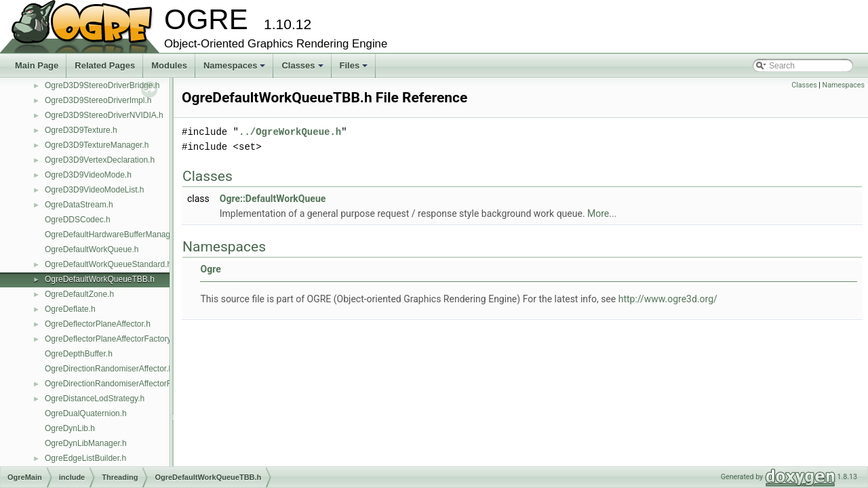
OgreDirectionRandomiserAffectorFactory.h (122, 384)
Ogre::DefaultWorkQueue (273, 199)
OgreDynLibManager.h (86, 443)
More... (602, 213)
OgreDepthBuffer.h (79, 354)
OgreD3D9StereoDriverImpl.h (98, 100)
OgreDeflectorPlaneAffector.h (98, 324)
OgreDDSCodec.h (78, 220)
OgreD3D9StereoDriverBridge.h (102, 85)
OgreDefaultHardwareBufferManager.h (114, 235)
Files (355, 69)
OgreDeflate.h (70, 309)
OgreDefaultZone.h (79, 294)
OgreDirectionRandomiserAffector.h (109, 369)
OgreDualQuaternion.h (86, 413)
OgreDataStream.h (79, 205)
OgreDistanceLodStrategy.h (95, 399)
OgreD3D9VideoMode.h (88, 175)
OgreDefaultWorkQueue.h (92, 249)
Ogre (210, 269)
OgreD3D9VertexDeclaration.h (100, 160)
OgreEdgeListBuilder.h (85, 458)
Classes (303, 69)
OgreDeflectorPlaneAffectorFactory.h (111, 339)
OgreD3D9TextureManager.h (97, 145)
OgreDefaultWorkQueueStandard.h (108, 264)
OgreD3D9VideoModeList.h (95, 190)
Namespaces (236, 69)
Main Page (37, 65)
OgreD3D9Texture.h (81, 130)
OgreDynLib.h (70, 428)
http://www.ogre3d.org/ (668, 299)
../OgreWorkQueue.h (290, 132)
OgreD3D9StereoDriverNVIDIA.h (104, 115)
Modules (169, 65)
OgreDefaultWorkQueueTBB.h (100, 279)
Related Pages (105, 65)
